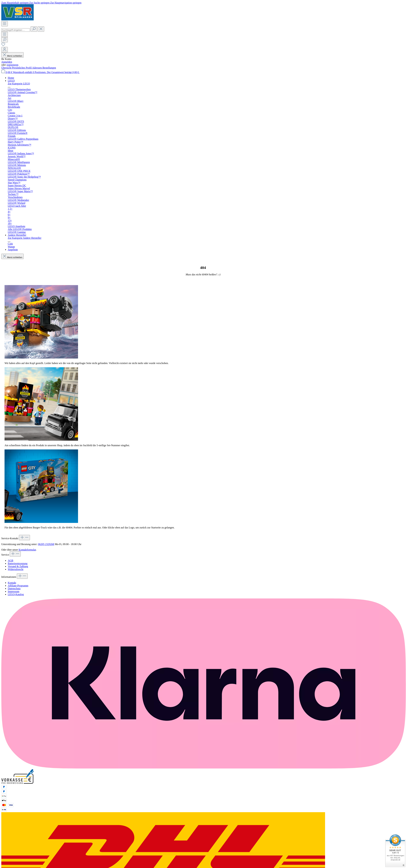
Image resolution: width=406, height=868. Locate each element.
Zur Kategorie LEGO (19, 84)
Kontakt (12, 583)
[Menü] (5, 24)
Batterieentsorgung (18, 563)
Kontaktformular (27, 550)
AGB (11, 561)
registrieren (12, 65)
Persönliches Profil (22, 68)
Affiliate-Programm (18, 586)
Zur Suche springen (40, 3)
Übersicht (7, 68)
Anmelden (7, 62)
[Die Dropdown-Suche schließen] (41, 29)
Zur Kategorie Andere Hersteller (25, 238)
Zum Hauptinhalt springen (15, 3)
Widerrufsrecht (16, 569)
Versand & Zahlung (18, 566)
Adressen (37, 68)
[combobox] (16, 30)
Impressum (14, 591)
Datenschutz (14, 589)
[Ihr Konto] (5, 50)
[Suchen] (34, 29)
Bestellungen (49, 68)
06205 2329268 (46, 544)
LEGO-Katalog (16, 594)
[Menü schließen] (9, 87)
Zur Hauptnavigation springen (66, 3)
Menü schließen (12, 56)
